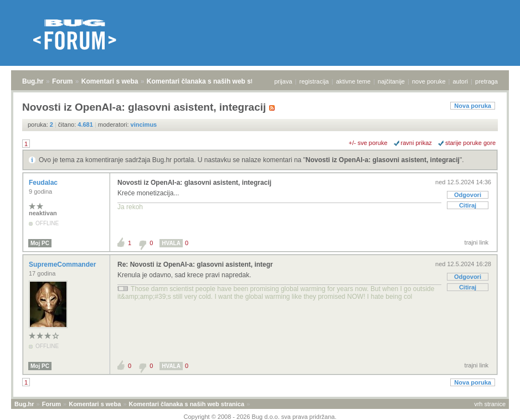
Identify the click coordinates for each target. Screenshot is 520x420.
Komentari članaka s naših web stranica (210, 81)
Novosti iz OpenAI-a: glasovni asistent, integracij (383, 160)
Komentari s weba (110, 81)
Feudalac (44, 183)
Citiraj (468, 205)
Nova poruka (473, 106)
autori (461, 81)
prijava (283, 81)
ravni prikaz (416, 143)
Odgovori (468, 195)
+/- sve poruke (368, 143)
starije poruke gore (470, 143)
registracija (314, 81)
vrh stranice (490, 404)
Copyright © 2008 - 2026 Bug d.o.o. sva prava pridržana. (260, 417)
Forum (62, 81)
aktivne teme (353, 81)
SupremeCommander (63, 265)
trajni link (477, 242)
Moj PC (40, 243)
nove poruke (429, 81)
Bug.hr (33, 81)
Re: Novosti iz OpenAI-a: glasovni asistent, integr (195, 265)
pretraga (486, 81)
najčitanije (391, 81)
